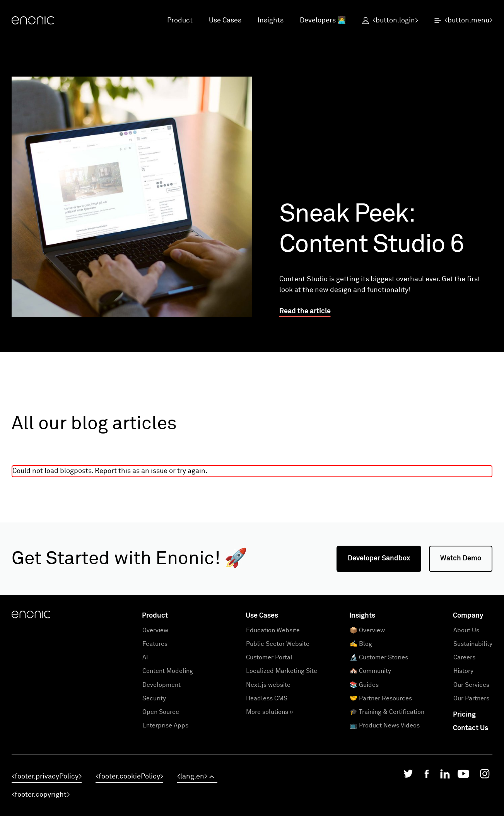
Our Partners (471, 698)
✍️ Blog (361, 644)
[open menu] (459, 21)
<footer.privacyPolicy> (47, 777)
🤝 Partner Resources (381, 698)
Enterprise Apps (165, 726)
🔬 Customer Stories (379, 657)
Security (154, 698)
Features (155, 644)
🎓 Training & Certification (387, 712)
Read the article (305, 311)
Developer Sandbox (379, 558)
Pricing (464, 715)
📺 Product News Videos (385, 726)
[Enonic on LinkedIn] (445, 776)
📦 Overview (367, 630)
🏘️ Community (370, 671)
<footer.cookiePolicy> (129, 777)
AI (145, 657)
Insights (271, 20)
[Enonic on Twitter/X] (408, 776)
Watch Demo (461, 558)
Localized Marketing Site (282, 671)
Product (180, 20)
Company (468, 616)
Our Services (471, 685)
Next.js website (268, 685)
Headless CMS (267, 698)
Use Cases (225, 20)
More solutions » (270, 712)
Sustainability (473, 644)
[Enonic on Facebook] (427, 776)
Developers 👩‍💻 (323, 20)
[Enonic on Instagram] (485, 776)
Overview (155, 630)
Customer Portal (269, 657)
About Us (466, 630)
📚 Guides (364, 685)
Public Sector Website (278, 644)
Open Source (161, 712)
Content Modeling (168, 671)
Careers (464, 657)
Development (161, 685)
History (463, 671)
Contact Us (471, 728)
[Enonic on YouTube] (463, 776)
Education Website (273, 630)
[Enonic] (33, 21)
